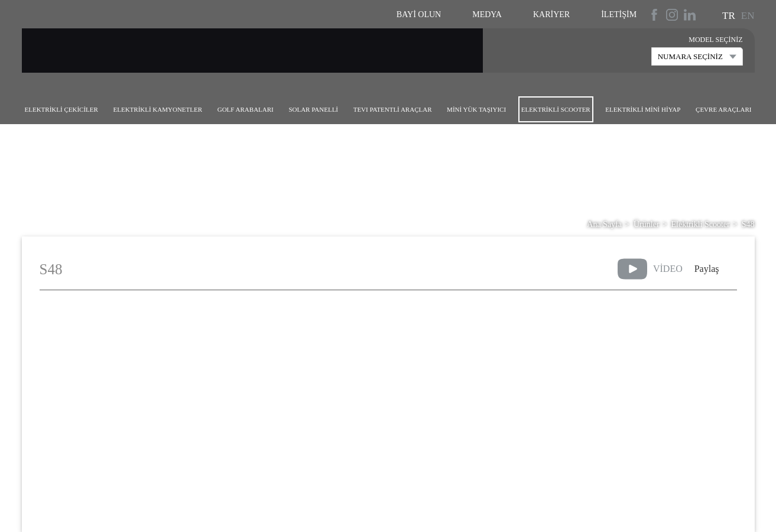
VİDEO (650, 269)
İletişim (619, 14)
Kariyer (551, 14)
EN (748, 16)
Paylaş (707, 269)
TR (729, 16)
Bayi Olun (419, 14)
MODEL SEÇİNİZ (715, 40)
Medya (487, 14)
